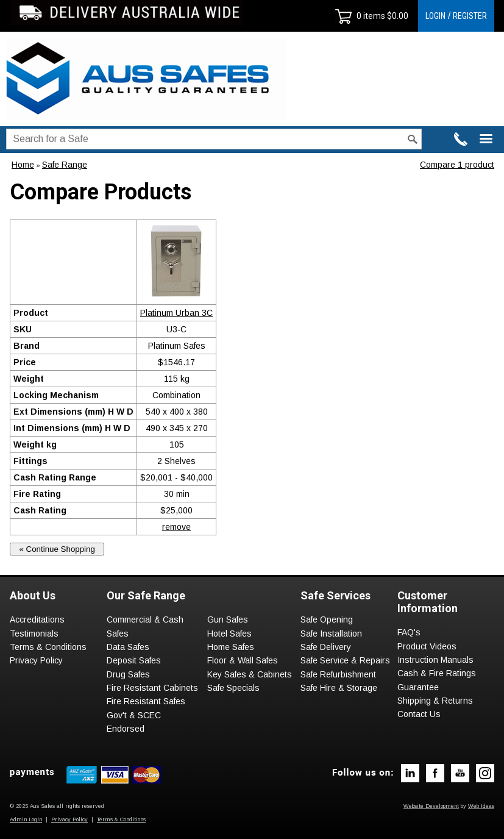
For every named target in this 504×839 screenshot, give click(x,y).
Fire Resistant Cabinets (152, 688)
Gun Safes (228, 619)
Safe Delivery (326, 647)
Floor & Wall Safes (243, 660)
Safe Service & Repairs (345, 660)
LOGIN (435, 16)
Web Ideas (481, 806)
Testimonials (34, 634)
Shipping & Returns (435, 701)
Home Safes (231, 647)
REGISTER (470, 16)
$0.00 (397, 16)
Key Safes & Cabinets (250, 674)
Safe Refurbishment (338, 674)
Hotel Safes (229, 634)
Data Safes (128, 647)
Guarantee (418, 687)
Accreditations (37, 619)
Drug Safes (128, 674)
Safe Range (65, 165)
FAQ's (409, 632)
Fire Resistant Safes (146, 701)
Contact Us (419, 714)
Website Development (431, 806)
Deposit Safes (134, 660)
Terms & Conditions (48, 647)
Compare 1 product (457, 165)
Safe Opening (327, 619)
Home (23, 165)
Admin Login (26, 819)
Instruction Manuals (435, 660)
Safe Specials (233, 688)
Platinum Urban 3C (176, 313)
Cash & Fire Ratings (437, 673)
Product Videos (427, 646)
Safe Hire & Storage (339, 688)
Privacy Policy (36, 660)
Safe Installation (331, 634)
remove (176, 527)
